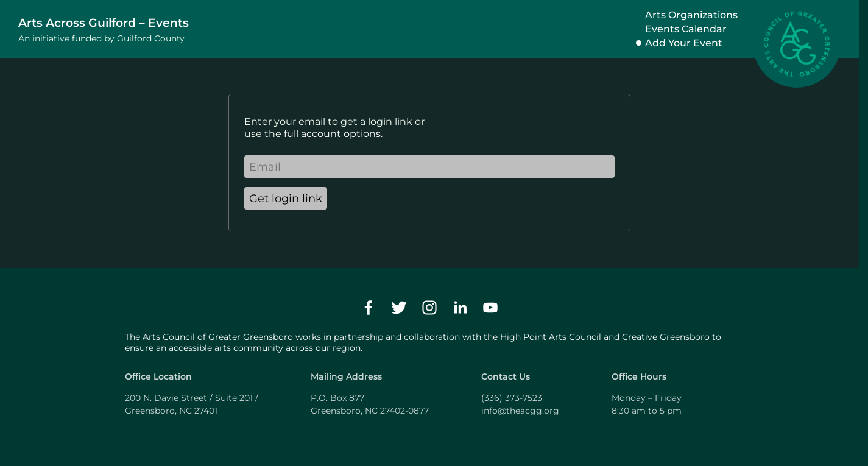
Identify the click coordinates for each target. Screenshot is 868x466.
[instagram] (429, 308)
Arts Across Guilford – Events (104, 23)
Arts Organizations (691, 15)
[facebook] (369, 308)
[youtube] (490, 308)
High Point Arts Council (551, 337)
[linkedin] (460, 308)
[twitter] (399, 308)
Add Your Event (684, 43)
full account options (332, 134)
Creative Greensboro (666, 337)
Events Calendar (686, 29)
